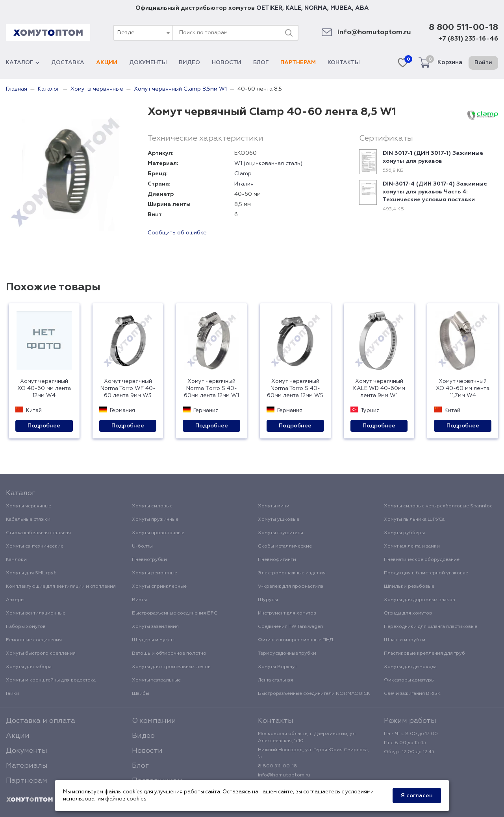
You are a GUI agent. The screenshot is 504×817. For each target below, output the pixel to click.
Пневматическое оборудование (422, 560)
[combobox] (143, 33)
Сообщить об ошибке (177, 233)
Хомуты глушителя (281, 533)
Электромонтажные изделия (292, 573)
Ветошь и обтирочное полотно (169, 654)
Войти (483, 63)
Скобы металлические (285, 546)
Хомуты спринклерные (159, 587)
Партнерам (298, 63)
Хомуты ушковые (279, 520)
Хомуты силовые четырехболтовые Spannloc (438, 506)
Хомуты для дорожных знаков (420, 600)
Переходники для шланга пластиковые (431, 627)
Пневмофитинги (277, 560)
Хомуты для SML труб (31, 573)
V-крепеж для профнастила (291, 587)
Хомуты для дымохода (410, 667)
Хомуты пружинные (155, 520)
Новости (227, 63)
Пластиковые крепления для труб (424, 654)
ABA (362, 8)
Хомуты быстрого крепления (41, 654)
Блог (261, 63)
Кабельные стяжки (28, 520)
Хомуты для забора (29, 667)
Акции (107, 63)
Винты (139, 600)
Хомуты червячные (29, 506)
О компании (154, 721)
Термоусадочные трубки (287, 654)
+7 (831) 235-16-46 (468, 39)
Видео (189, 63)
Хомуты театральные (156, 680)
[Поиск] (289, 33)
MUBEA (341, 8)
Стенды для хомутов (408, 613)
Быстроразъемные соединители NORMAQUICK (314, 694)
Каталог (23, 63)
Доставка (68, 63)
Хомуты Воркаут (277, 667)
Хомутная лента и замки (412, 546)
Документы (148, 63)
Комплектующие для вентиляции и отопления (61, 587)
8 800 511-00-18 (463, 28)
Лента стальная (275, 680)
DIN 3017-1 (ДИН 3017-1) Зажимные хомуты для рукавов (433, 157)
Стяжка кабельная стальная (38, 533)
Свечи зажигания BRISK (412, 694)
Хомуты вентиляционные (36, 613)
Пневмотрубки (149, 560)
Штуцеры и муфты (153, 640)
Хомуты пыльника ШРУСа (414, 520)
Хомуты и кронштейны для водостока (51, 680)
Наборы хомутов (26, 627)
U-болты (142, 546)
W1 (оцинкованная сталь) (268, 163)
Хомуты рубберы (404, 533)
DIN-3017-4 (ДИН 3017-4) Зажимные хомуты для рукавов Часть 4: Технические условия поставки (435, 192)
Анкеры (15, 600)
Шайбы (141, 694)
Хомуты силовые (152, 506)
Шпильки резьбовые (409, 587)
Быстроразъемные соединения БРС (175, 613)
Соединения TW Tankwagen (291, 627)
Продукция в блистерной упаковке (426, 573)
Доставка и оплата (41, 721)
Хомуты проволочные (158, 533)
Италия (244, 184)
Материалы (27, 766)
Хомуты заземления (155, 627)
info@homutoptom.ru (374, 32)
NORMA (316, 8)
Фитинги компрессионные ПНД (296, 640)
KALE (293, 8)
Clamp (243, 174)
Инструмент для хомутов (287, 613)
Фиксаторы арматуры (409, 680)
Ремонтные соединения (34, 640)
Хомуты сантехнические (35, 546)
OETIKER (269, 8)
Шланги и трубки (405, 640)
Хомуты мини (274, 506)
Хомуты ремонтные (155, 573)
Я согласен (417, 796)
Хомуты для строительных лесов (171, 667)
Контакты (344, 63)
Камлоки (16, 560)
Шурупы (268, 600)
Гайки (13, 694)
